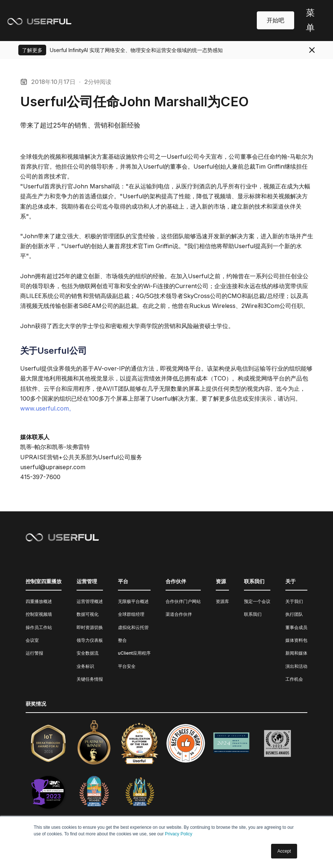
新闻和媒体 (296, 653)
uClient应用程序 (134, 653)
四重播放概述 (39, 601)
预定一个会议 (257, 601)
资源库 (222, 601)
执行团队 (294, 614)
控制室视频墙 (39, 614)
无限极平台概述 (133, 601)
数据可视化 (88, 614)
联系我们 (253, 614)
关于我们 (294, 601)
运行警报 (34, 653)
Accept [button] (284, 851)
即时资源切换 (90, 627)
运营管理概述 (90, 601)
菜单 (310, 20)
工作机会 (294, 679)
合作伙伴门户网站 (183, 601)
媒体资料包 (296, 640)
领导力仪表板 (90, 640)
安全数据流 (88, 653)
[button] (310, 21)
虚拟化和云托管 (133, 627)
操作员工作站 (39, 627)
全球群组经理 (131, 614)
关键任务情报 (90, 679)
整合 (122, 640)
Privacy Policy (179, 834)
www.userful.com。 (47, 408)
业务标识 (85, 666)
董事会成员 (296, 627)
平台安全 (127, 666)
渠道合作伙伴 (179, 614)
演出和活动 (296, 666)
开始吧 (275, 20)
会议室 (32, 640)
